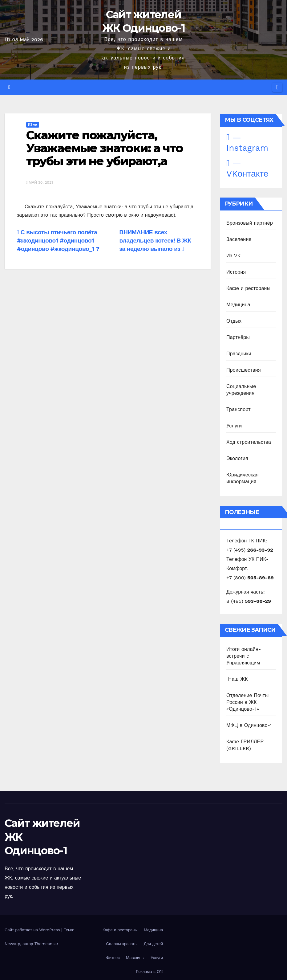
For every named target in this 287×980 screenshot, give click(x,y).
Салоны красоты (122, 944)
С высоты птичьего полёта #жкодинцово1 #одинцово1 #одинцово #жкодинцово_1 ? (58, 241)
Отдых (234, 321)
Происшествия (244, 370)
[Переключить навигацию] (277, 87)
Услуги (234, 426)
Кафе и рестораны (248, 288)
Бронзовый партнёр (250, 223)
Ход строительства (249, 442)
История (236, 272)
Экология (237, 458)
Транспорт (238, 409)
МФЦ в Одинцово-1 (249, 725)
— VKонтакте (247, 168)
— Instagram (247, 143)
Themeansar (46, 944)
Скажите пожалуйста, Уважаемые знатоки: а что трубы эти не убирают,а (104, 148)
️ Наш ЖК (237, 679)
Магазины (135, 958)
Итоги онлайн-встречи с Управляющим (244, 656)
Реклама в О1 (149, 972)
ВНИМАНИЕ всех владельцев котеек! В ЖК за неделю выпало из (155, 241)
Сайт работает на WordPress (33, 930)
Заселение (239, 239)
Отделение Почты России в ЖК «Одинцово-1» (248, 702)
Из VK (33, 125)
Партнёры (238, 337)
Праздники (239, 354)
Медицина (238, 305)
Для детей (154, 944)
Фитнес (113, 958)
